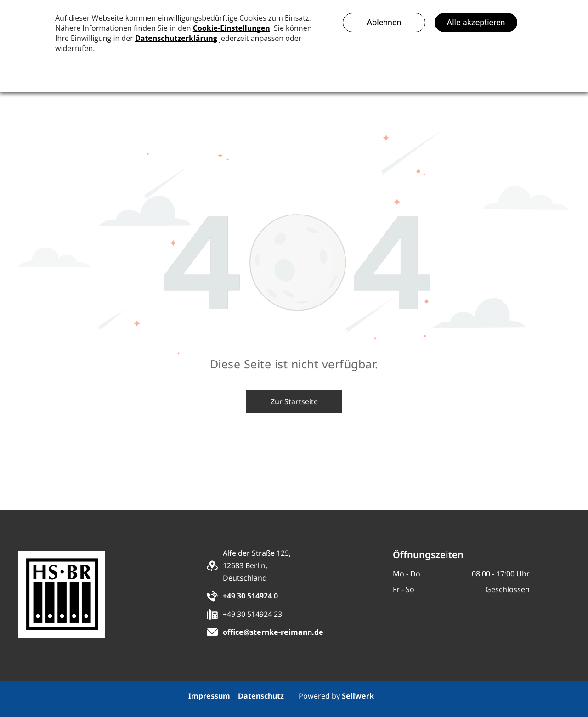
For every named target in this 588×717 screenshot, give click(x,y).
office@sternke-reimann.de (273, 632)
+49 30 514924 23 (252, 614)
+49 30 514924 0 (250, 596)
